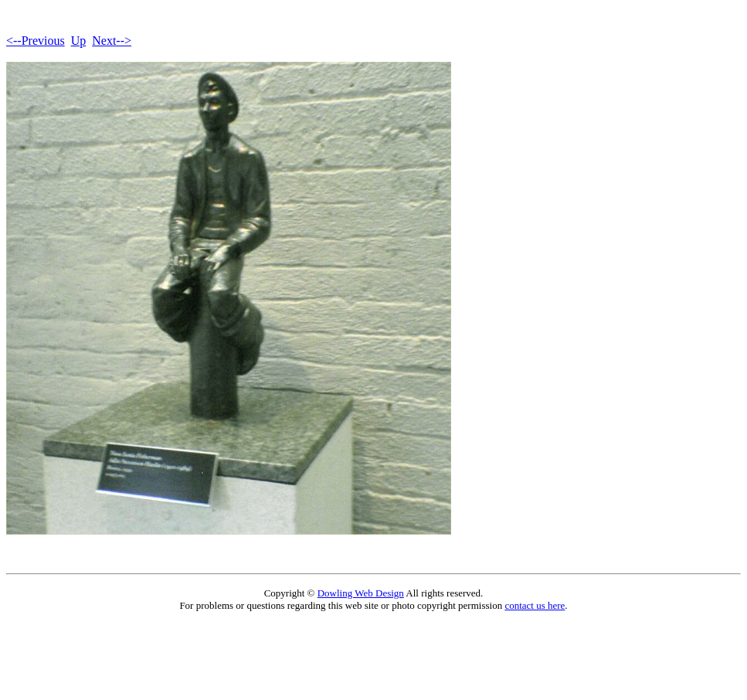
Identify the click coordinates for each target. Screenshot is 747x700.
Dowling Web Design (361, 593)
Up (79, 41)
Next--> (112, 41)
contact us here (535, 605)
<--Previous (36, 41)
